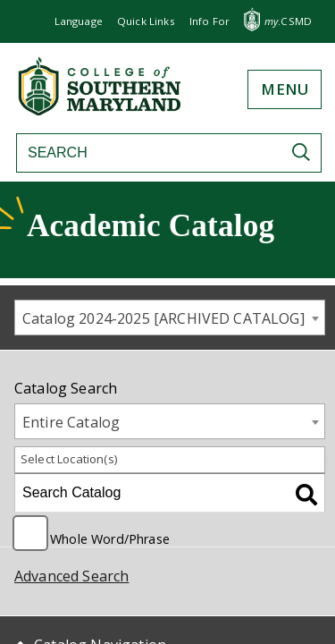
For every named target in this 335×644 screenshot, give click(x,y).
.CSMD (288, 21)
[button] (209, 21)
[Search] (147, 153)
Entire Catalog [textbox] (71, 422)
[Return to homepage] (101, 110)
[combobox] (170, 318)
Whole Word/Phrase (110, 538)
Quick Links (146, 21)
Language (79, 21)
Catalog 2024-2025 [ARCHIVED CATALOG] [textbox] (163, 318)
